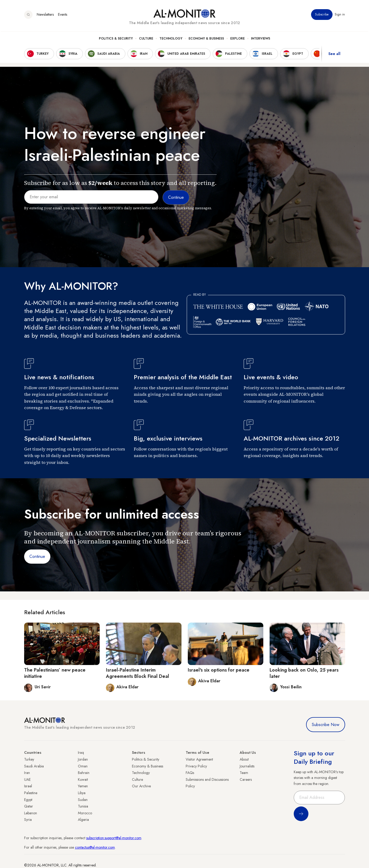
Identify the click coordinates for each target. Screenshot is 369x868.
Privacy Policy (196, 766)
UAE (27, 779)
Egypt (28, 800)
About (244, 759)
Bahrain (84, 773)
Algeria (83, 820)
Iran (27, 773)
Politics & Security (116, 40)
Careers (246, 779)
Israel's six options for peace (219, 670)
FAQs (190, 773)
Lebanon (31, 813)
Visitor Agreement (199, 759)
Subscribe (322, 15)
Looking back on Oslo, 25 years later (304, 673)
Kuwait (83, 779)
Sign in (340, 15)
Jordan (83, 759)
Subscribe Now (326, 725)
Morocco (85, 813)
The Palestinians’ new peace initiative (55, 673)
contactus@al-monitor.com (95, 847)
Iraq (81, 752)
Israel (28, 786)
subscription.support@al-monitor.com (114, 838)
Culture (146, 40)
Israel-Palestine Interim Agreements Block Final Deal (138, 673)
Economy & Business (206, 40)
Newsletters (45, 15)
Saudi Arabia (34, 766)
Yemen (83, 786)
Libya (82, 793)
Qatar (29, 806)
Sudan (83, 800)
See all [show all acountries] (334, 55)
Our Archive (141, 786)
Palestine (31, 793)
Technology (171, 40)
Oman (83, 766)
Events (63, 15)
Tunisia (83, 806)
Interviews (261, 40)
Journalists (247, 766)
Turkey (29, 759)
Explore (237, 40)
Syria (28, 820)
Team (244, 773)
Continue (37, 556)
